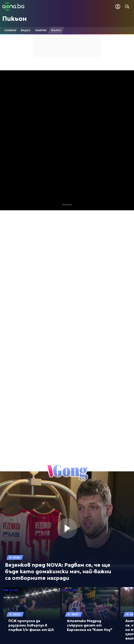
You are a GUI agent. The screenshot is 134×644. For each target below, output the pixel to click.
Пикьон (15, 19)
